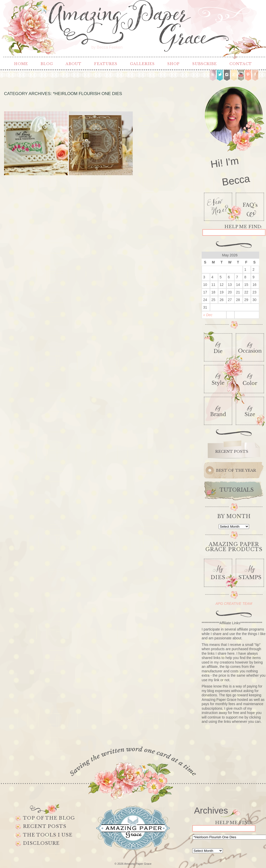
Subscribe (205, 64)
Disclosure (41, 843)
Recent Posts (45, 826)
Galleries (142, 64)
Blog (47, 64)
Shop (174, 64)
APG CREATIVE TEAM (234, 604)
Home (21, 64)
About (74, 64)
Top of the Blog (49, 818)
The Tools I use (48, 835)
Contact (241, 64)
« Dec (208, 315)
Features (106, 64)
